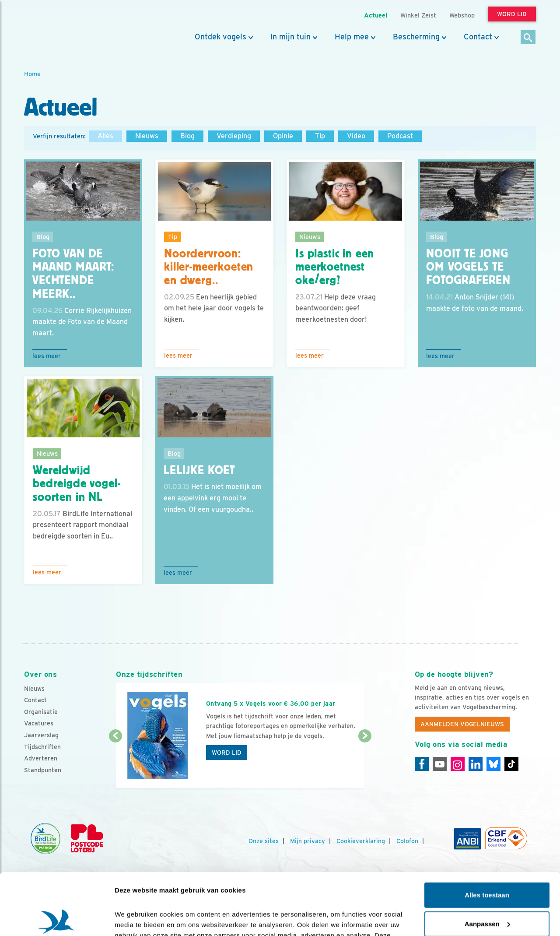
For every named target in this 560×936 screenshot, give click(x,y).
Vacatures (39, 723)
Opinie (283, 136)
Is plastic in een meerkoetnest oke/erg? (335, 267)
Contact (478, 37)
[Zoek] (528, 38)
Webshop (462, 15)
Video (356, 136)
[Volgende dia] (365, 763)
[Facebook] (422, 764)
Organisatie (41, 712)
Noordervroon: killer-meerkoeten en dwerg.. (209, 267)
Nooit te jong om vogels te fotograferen (468, 267)
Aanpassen (487, 862)
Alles (105, 136)
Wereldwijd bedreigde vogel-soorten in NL (77, 484)
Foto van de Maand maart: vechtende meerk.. (73, 274)
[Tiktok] (511, 764)
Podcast (400, 136)
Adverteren (41, 758)
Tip (320, 136)
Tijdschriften (42, 747)
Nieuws (147, 136)
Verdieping (234, 136)
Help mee (352, 37)
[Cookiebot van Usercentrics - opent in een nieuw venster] (57, 919)
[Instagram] (458, 764)
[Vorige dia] (115, 763)
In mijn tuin (290, 37)
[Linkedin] (476, 764)
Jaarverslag (41, 735)
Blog (187, 136)
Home (32, 74)
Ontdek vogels (220, 37)
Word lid (227, 753)
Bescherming (416, 37)
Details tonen (135, 919)
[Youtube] (440, 764)
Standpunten (43, 770)
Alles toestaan (487, 833)
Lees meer (47, 356)
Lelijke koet (199, 470)
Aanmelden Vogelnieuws (462, 724)
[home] (63, 28)
